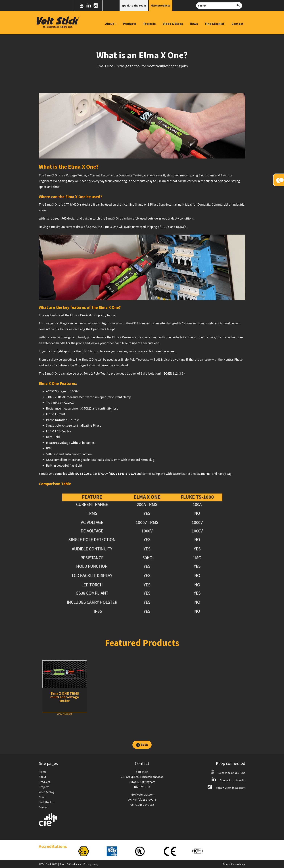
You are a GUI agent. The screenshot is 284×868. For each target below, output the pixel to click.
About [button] (111, 24)
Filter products (160, 5)
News (194, 24)
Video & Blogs (173, 24)
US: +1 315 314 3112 (142, 805)
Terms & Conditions (70, 864)
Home (43, 772)
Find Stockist (215, 24)
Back (142, 745)
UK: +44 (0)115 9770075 (142, 800)
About (43, 777)
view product (65, 714)
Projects (150, 24)
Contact (237, 24)
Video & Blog (47, 792)
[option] (65, 688)
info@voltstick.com (142, 794)
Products (130, 24)
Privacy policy (91, 864)
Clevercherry (238, 864)
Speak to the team (134, 5)
